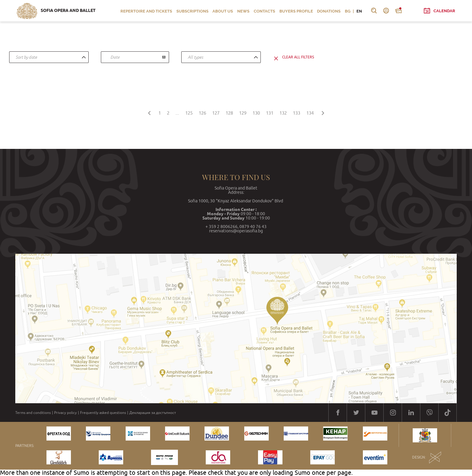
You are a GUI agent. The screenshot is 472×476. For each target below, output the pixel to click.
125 (189, 113)
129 (243, 113)
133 (297, 113)
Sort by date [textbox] (26, 57)
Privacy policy (65, 413)
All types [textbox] (195, 57)
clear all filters (298, 57)
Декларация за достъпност (153, 413)
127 (216, 113)
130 (256, 113)
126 (202, 113)
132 (283, 113)
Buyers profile (296, 11)
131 (270, 113)
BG (348, 11)
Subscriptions (192, 11)
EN (359, 11)
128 (229, 113)
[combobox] (49, 57)
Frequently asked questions (103, 413)
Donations (329, 11)
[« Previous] (149, 112)
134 (310, 113)
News (243, 11)
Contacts (264, 11)
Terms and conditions (33, 413)
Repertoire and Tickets (146, 11)
